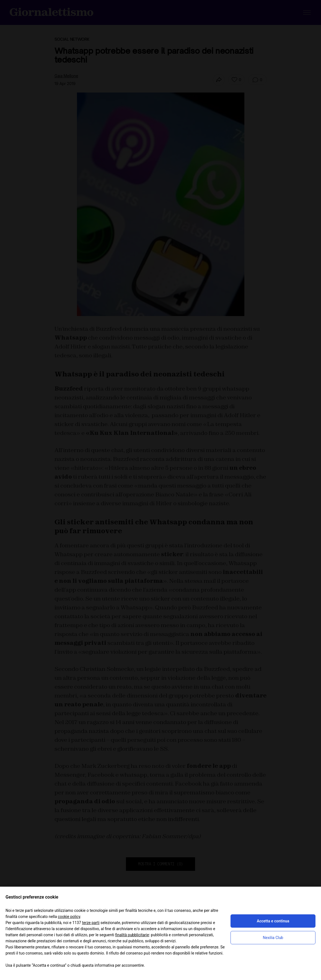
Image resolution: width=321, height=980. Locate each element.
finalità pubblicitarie (132, 935)
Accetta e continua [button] (273, 921)
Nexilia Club (273, 938)
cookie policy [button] (69, 917)
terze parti (91, 923)
